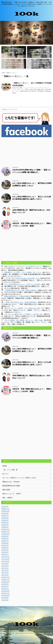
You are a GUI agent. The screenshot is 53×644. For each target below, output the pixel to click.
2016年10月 (5, 582)
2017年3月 (5, 570)
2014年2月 (5, 586)
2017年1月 (5, 575)
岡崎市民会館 (24, 91)
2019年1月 (5, 527)
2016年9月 (5, 584)
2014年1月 (5, 589)
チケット (47, 88)
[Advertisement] (26, 151)
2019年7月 (5, 516)
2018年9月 (5, 536)
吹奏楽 (38, 90)
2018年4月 (5, 548)
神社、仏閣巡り (23, 613)
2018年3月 (5, 550)
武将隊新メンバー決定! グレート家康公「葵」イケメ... (23, 272)
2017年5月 (5, 566)
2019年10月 (5, 511)
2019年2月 (5, 525)
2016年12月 (5, 577)
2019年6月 (5, 518)
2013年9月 (5, 598)
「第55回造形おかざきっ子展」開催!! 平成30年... (21, 290)
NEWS (15, 613)
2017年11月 (5, 559)
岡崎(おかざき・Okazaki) (17, 611)
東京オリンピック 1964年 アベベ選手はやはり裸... (23, 308)
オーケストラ (34, 88)
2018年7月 (5, 541)
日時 (30, 91)
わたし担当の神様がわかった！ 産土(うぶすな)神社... (23, 284)
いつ (24, 88)
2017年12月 (5, 557)
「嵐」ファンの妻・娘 (28, 615)
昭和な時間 (8, 613)
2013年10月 (5, 596)
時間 (33, 91)
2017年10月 (5, 561)
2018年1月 (5, 554)
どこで (27, 88)
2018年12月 (5, 529)
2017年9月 (5, 564)
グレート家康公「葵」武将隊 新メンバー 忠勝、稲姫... (24, 320)
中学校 (27, 90)
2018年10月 (5, 534)
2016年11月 (5, 580)
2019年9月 (5, 513)
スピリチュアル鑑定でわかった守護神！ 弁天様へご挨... (24, 314)
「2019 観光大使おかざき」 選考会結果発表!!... (21, 302)
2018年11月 (5, 532)
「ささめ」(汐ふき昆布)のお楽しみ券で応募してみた (22, 278)
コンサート (41, 88)
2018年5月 (5, 545)
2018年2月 (5, 552)
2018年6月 (5, 543)
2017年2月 (5, 573)
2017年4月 (5, 568)
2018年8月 (5, 539)
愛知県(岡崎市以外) (31, 611)
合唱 (35, 90)
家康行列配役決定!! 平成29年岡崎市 (17, 296)
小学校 (46, 90)
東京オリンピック (43, 611)
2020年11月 (5, 509)
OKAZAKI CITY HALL (35, 613)
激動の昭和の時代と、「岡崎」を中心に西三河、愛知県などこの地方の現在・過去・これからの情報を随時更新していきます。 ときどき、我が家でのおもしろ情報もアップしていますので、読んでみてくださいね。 (26, 636)
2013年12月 (5, 591)
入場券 (31, 90)
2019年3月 (5, 523)
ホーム (7, 611)
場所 (42, 90)
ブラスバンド (20, 90)
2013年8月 (5, 600)
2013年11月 (5, 593)
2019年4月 (5, 520)
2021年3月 (5, 507)
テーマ (14, 90)
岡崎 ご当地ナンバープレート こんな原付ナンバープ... (23, 266)
